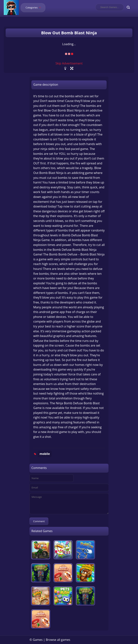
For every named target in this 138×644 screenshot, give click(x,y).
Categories (34, 7)
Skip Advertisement (69, 63)
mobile (45, 454)
